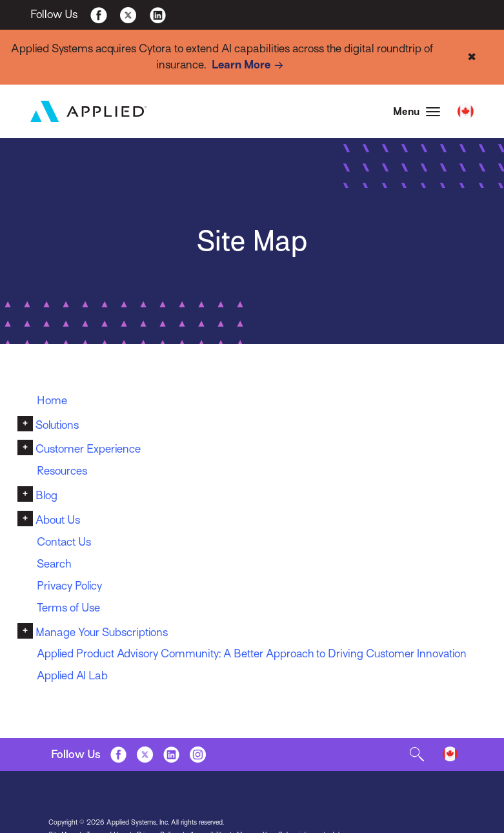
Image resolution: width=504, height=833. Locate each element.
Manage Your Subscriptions (102, 632)
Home (52, 400)
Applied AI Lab (73, 676)
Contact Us (64, 542)
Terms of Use (68, 608)
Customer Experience (88, 449)
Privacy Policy (70, 586)
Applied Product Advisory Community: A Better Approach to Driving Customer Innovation (254, 654)
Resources (62, 471)
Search (54, 564)
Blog (47, 495)
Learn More (250, 66)
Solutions (57, 425)
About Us (58, 520)
